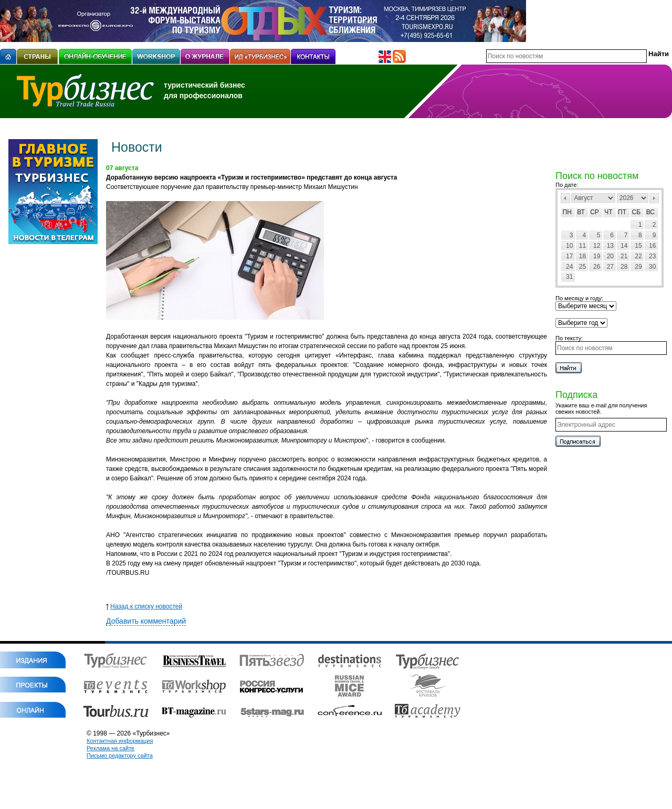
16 (652, 246)
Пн (567, 212)
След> (654, 198)
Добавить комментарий (146, 621)
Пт (622, 212)
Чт (608, 212)
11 (582, 246)
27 (610, 267)
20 (610, 256)
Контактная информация (120, 741)
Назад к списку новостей (144, 606)
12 (597, 246)
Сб (637, 212)
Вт (581, 212)
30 (652, 267)
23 (652, 256)
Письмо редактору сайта (120, 755)
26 (597, 267)
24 (569, 267)
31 (569, 277)
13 (610, 246)
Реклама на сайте (111, 748)
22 (638, 256)
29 (638, 267)
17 (569, 256)
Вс (650, 212)
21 (624, 256)
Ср (595, 212)
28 (624, 267)
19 (597, 256)
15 (638, 246)
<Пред (565, 198)
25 (582, 267)
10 (569, 246)
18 (582, 256)
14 (624, 246)
